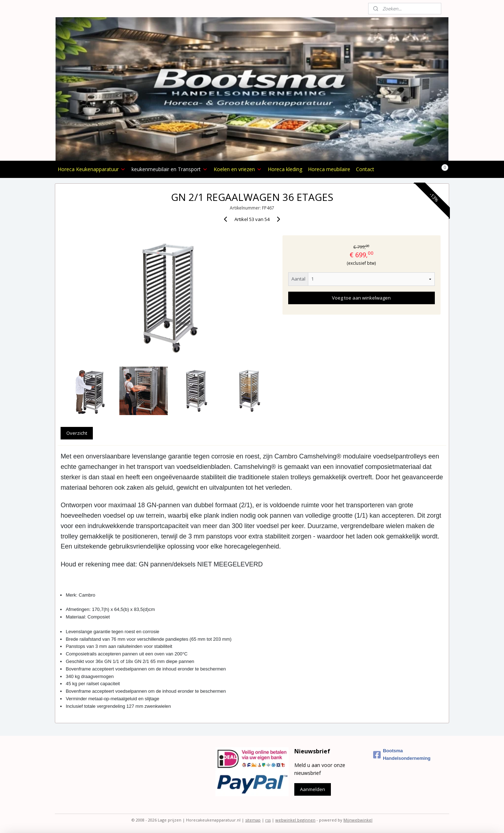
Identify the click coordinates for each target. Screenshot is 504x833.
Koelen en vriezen (238, 169)
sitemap (253, 820)
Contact (365, 169)
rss (268, 820)
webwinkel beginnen (295, 820)
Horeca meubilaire (329, 169)
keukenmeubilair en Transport (170, 169)
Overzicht (77, 433)
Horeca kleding (285, 169)
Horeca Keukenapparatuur (92, 169)
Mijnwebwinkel (358, 820)
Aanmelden (313, 789)
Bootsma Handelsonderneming (402, 754)
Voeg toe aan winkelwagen (361, 298)
